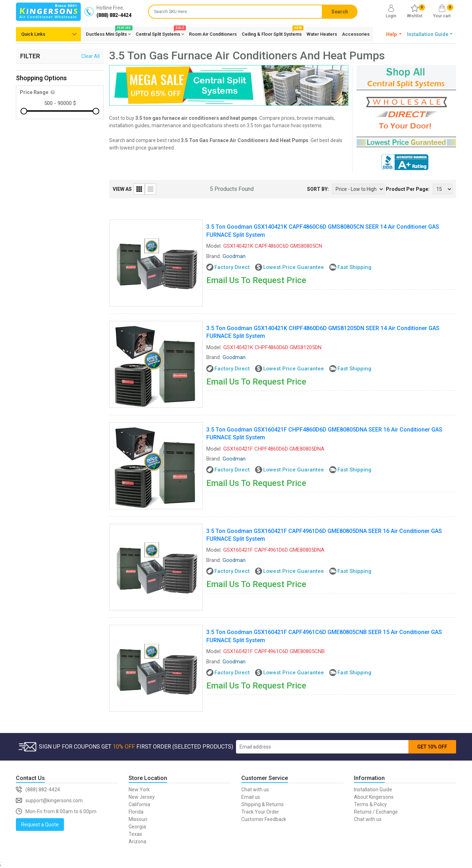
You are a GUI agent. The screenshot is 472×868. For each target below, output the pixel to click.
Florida (136, 812)
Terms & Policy (370, 804)
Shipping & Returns (262, 804)
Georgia (137, 827)
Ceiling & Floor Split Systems (272, 33)
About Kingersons (374, 797)
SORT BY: (318, 189)
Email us (251, 797)
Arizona (137, 841)
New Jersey (142, 797)
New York (139, 790)
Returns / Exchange (376, 812)
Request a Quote (40, 825)
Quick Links (33, 34)
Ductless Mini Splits (108, 33)
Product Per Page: (408, 189)
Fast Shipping (354, 267)
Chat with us (255, 790)
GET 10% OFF (432, 747)
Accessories (356, 34)
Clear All (90, 56)
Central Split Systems (160, 33)
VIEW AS (122, 189)
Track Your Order (260, 812)
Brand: (214, 256)
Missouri (138, 819)
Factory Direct (232, 267)
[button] (394, 34)
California (139, 804)
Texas (135, 834)
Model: (214, 246)
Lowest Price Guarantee (294, 267)
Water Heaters (322, 34)
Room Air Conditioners (213, 34)
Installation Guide (373, 790)
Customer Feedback (264, 819)
